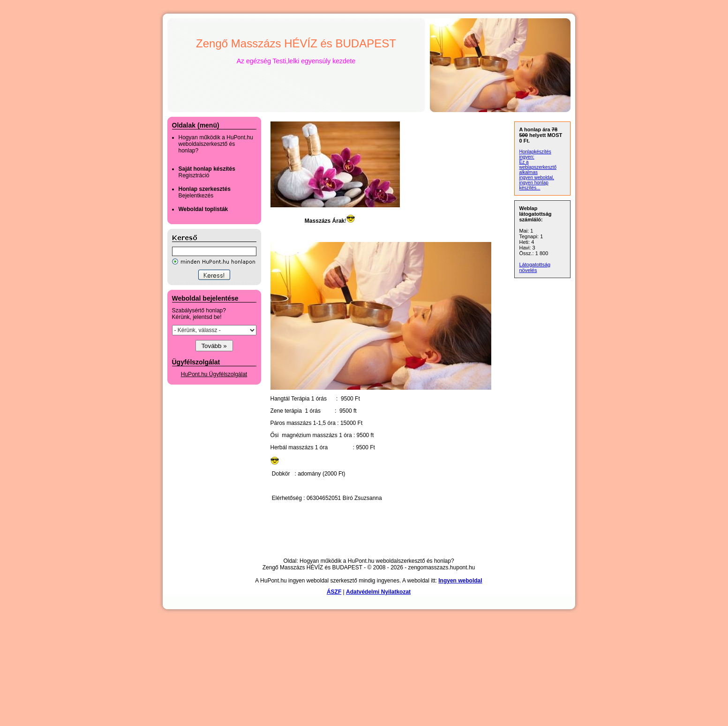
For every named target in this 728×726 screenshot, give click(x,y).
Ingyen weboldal (460, 581)
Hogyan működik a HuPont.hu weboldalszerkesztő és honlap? (216, 144)
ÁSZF (334, 592)
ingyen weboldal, (537, 178)
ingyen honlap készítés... (534, 185)
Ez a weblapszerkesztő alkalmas (538, 167)
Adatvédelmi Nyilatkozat (378, 592)
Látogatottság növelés (535, 267)
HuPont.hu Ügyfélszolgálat (214, 374)
